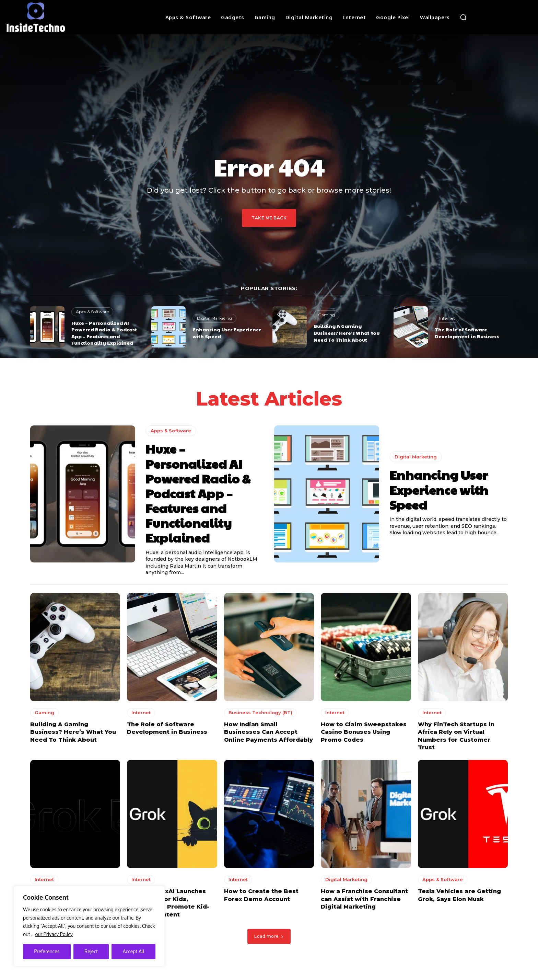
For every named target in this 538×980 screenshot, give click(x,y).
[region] (89, 926)
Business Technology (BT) (260, 714)
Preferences (47, 951)
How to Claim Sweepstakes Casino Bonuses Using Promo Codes (364, 734)
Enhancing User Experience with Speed (227, 333)
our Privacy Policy (54, 934)
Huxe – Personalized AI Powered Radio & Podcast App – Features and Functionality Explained (104, 333)
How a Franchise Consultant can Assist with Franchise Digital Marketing (364, 901)
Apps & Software (92, 312)
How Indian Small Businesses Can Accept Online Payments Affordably (268, 734)
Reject (91, 951)
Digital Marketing (214, 318)
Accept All (134, 951)
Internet (447, 318)
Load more (269, 938)
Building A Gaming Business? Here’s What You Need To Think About (347, 333)
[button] (463, 17)
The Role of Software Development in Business (467, 333)
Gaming (326, 315)
